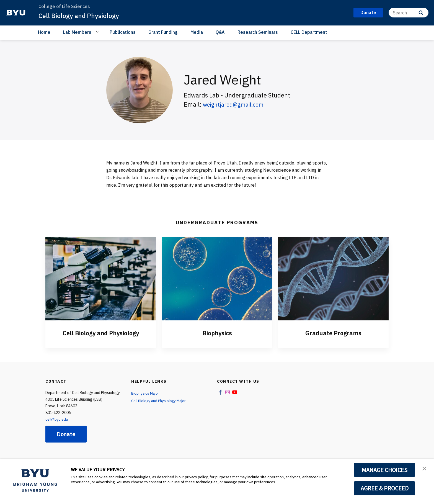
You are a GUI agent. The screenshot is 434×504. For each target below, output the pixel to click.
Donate (66, 434)
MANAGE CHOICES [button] (385, 470)
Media (197, 32)
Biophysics (217, 333)
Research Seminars (258, 32)
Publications (123, 32)
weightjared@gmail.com (237, 104)
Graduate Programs (333, 333)
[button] (425, 469)
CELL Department (309, 32)
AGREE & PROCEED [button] (385, 488)
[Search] (409, 13)
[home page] (16, 13)
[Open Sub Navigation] (98, 32)
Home (44, 32)
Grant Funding (163, 32)
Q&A (220, 32)
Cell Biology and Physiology (81, 16)
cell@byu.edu (57, 419)
